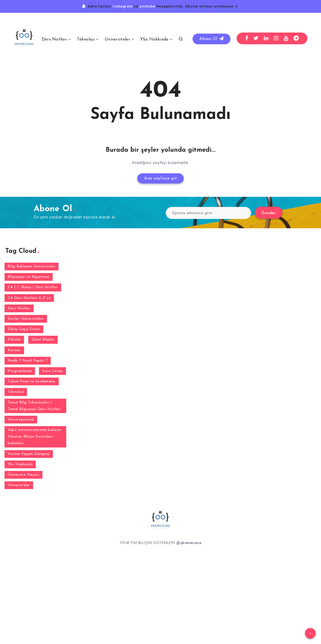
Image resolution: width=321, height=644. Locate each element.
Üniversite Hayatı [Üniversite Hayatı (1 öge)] (24, 475)
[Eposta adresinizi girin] (208, 213)
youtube (147, 6)
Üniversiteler (117, 39)
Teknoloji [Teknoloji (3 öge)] (16, 392)
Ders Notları (54, 39)
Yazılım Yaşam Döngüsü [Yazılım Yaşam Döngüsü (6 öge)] (29, 454)
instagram (123, 6)
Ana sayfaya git (160, 178)
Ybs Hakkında (154, 39)
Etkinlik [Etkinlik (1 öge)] (14, 340)
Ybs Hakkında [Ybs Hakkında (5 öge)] (20, 464)
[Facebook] (247, 38)
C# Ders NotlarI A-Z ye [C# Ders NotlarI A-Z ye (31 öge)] (29, 298)
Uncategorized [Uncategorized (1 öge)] (21, 420)
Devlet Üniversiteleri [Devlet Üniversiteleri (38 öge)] (26, 319)
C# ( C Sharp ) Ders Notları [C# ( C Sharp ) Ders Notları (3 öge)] (33, 287)
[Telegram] (296, 38)
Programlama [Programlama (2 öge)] (20, 371)
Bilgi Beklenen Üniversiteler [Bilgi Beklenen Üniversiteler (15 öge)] (32, 267)
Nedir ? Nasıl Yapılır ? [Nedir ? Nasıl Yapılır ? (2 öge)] (28, 361)
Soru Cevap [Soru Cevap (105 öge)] (52, 371)
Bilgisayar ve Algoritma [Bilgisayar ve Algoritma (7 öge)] (29, 277)
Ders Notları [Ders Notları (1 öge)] (19, 308)
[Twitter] (256, 38)
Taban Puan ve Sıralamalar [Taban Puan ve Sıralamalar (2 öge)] (32, 381)
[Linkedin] (266, 38)
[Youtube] (286, 38)
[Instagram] (276, 38)
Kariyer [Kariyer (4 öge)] (14, 350)
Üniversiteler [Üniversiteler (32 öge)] (19, 485)
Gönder (269, 213)
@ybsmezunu (189, 543)
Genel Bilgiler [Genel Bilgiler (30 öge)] (43, 340)
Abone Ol (211, 39)
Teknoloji (86, 39)
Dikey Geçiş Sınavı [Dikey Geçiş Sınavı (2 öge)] (24, 329)
